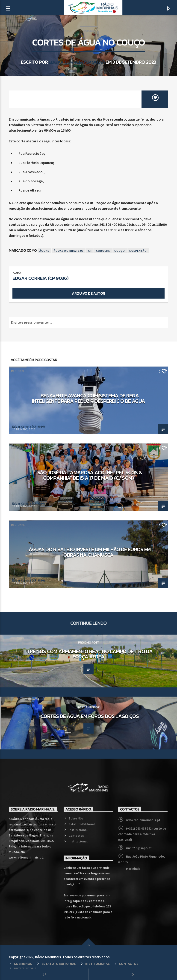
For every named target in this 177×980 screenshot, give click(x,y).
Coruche (103, 251)
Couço (120, 251)
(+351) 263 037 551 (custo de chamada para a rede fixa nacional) (142, 834)
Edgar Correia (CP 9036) (77, 62)
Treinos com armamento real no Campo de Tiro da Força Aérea (90, 654)
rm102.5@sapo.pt (139, 848)
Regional (88, 31)
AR (90, 251)
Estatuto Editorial (82, 824)
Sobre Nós (76, 818)
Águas (44, 251)
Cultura (17, 448)
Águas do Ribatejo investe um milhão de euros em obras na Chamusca (90, 552)
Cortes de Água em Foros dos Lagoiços (90, 716)
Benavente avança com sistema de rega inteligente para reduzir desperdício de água (88, 398)
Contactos (76, 836)
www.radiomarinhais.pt (143, 820)
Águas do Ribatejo (69, 251)
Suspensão (138, 251)
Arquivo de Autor (88, 293)
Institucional (78, 830)
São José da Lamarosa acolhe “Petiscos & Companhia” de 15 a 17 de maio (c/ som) (90, 475)
